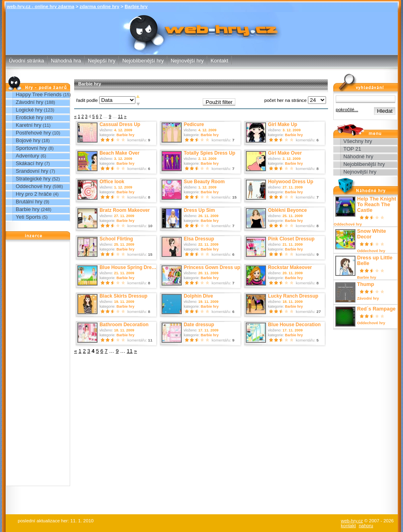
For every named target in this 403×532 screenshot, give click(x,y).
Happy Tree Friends (39, 94)
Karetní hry (28, 125)
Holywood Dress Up (291, 182)
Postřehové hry (33, 133)
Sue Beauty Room (204, 182)
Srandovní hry (32, 171)
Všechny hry (358, 141)
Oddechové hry (33, 186)
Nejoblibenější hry (143, 61)
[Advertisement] (38, 365)
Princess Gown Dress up (212, 267)
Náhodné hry (358, 156)
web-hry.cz (352, 521)
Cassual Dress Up (120, 124)
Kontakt (219, 61)
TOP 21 (352, 149)
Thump (366, 284)
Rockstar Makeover (290, 267)
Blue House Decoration (294, 325)
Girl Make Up (283, 124)
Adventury (27, 156)
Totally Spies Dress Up (210, 153)
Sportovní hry (31, 148)
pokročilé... (347, 110)
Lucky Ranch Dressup (293, 296)
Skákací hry (29, 163)
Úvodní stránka (26, 61)
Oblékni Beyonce (287, 210)
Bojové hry (28, 140)
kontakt (348, 526)
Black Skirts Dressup (124, 296)
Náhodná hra (66, 61)
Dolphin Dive (198, 296)
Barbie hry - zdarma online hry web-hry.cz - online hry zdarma (202, 22)
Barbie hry (136, 6)
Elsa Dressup (199, 239)
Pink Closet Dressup (291, 239)
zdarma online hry (100, 6)
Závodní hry (29, 102)
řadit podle (87, 100)
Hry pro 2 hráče (34, 194)
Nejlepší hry (102, 61)
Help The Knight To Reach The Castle (377, 205)
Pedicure (194, 124)
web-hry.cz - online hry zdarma (41, 6)
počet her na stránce (286, 100)
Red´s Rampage (376, 309)
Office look (112, 182)
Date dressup (199, 325)
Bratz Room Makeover (125, 210)
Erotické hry (29, 117)
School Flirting (116, 239)
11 (120, 116)
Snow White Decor (372, 234)
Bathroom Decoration (124, 325)
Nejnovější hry (187, 61)
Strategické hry (33, 179)
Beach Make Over (119, 153)
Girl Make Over (285, 153)
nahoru (366, 526)
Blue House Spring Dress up (132, 267)
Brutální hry (29, 202)
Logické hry (29, 110)
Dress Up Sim (199, 210)
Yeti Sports (28, 217)
